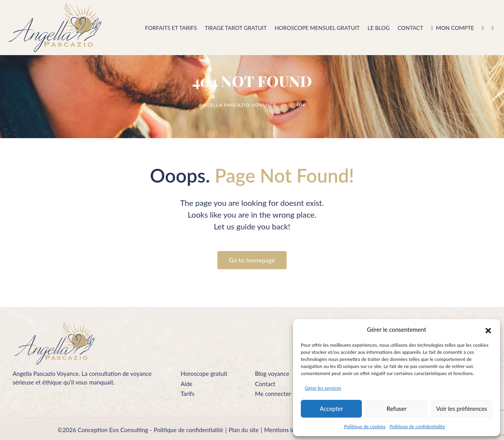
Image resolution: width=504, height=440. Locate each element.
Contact (265, 384)
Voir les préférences (462, 409)
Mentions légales (286, 430)
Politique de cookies (365, 426)
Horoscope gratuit (204, 373)
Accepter (331, 409)
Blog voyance (272, 373)
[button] (488, 329)
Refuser (397, 409)
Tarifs (188, 394)
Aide (187, 384)
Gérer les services (323, 388)
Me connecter (273, 394)
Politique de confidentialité (417, 426)
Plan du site (244, 430)
